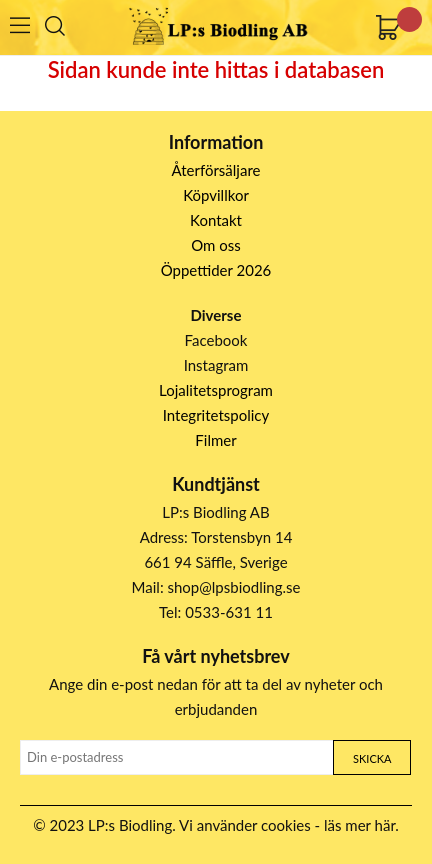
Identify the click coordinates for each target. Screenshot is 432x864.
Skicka (372, 758)
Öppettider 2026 (216, 270)
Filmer (215, 440)
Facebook (216, 340)
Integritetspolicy (216, 415)
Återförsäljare (216, 170)
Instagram (216, 365)
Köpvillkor (216, 195)
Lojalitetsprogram (216, 390)
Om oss (216, 245)
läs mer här (359, 825)
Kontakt (216, 220)
